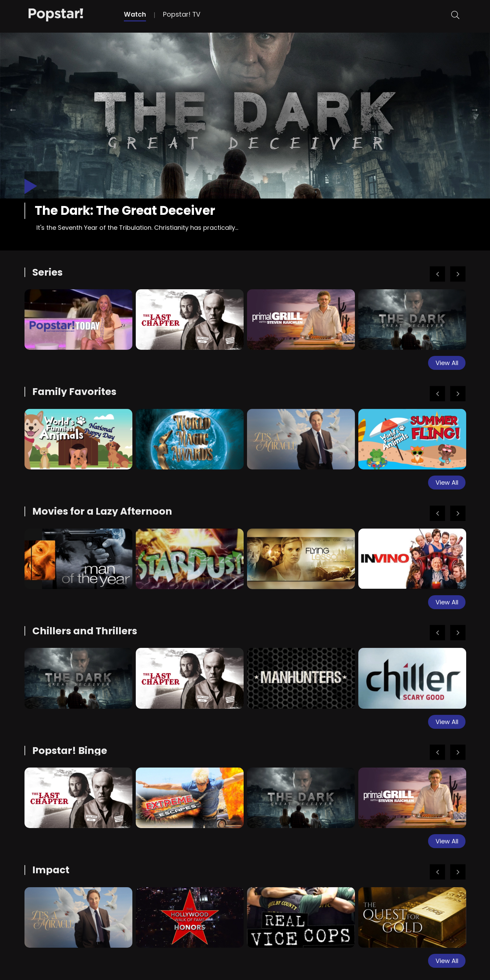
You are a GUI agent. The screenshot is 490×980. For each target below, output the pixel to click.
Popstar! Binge (70, 751)
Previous (12, 109)
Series (47, 272)
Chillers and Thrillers (85, 631)
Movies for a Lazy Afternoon (102, 511)
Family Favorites (74, 392)
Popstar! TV (182, 14)
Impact (51, 870)
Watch (135, 14)
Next (474, 109)
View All (447, 363)
